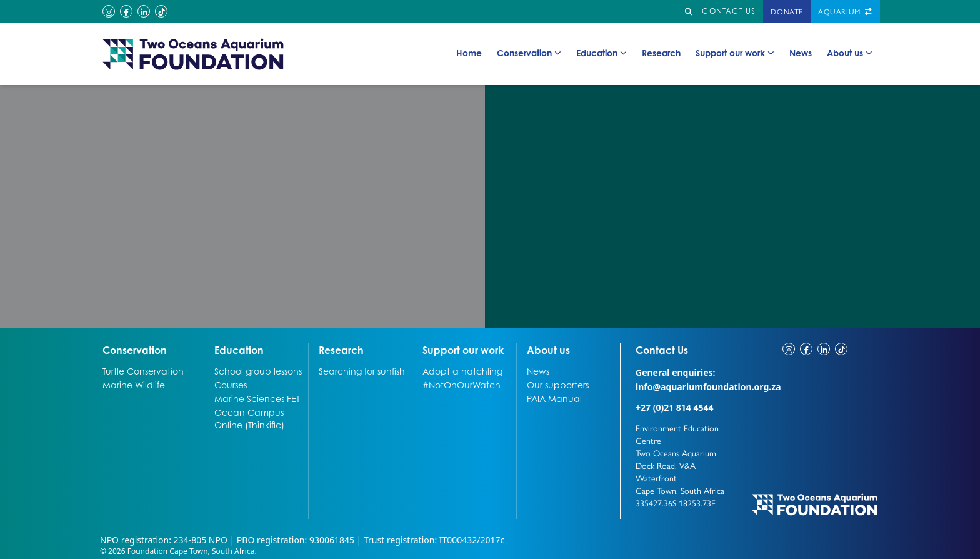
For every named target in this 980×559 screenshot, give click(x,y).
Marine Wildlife (134, 385)
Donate (787, 11)
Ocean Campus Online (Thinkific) (249, 418)
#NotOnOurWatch (462, 385)
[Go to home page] (194, 54)
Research (661, 53)
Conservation (529, 53)
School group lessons (258, 371)
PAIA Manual (554, 398)
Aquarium (845, 11)
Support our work (735, 53)
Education (602, 53)
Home (469, 53)
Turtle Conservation (143, 371)
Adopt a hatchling (462, 371)
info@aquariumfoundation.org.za (708, 387)
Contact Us (685, 350)
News (801, 53)
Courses (231, 385)
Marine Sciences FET (257, 398)
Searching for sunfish (362, 371)
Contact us (729, 11)
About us (850, 53)
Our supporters (558, 385)
